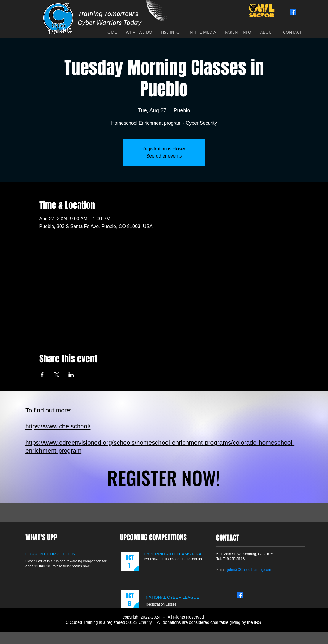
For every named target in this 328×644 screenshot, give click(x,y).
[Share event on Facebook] (42, 375)
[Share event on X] (57, 375)
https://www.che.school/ (58, 426)
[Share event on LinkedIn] (71, 375)
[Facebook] (293, 12)
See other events (164, 156)
